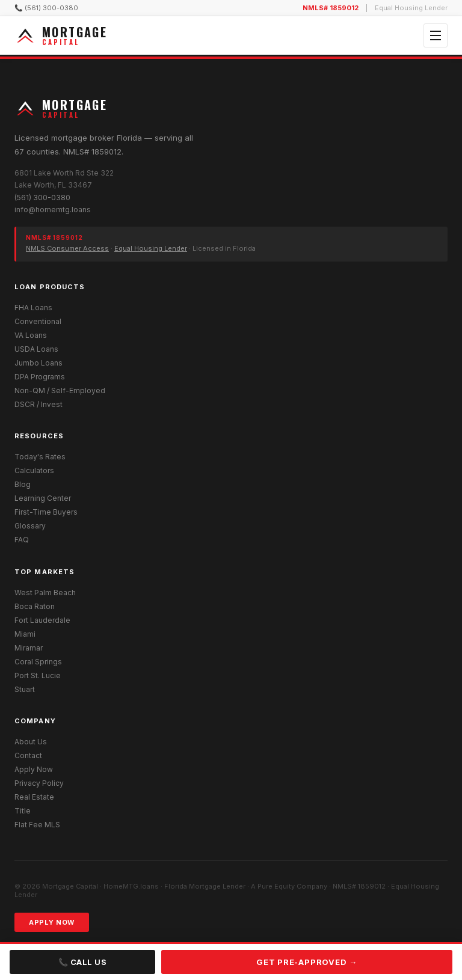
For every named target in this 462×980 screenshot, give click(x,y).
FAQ (22, 540)
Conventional (38, 321)
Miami (25, 634)
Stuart (25, 689)
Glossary (30, 526)
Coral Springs (38, 662)
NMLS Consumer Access (67, 248)
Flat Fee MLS (37, 825)
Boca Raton (35, 606)
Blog (23, 484)
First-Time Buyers (46, 512)
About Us (31, 742)
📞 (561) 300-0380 (46, 8)
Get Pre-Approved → (307, 962)
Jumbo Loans (38, 363)
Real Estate (34, 797)
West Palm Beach (45, 593)
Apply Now (34, 769)
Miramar (29, 648)
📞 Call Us (83, 962)
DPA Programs (40, 377)
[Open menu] (436, 35)
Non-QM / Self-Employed (60, 390)
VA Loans (31, 335)
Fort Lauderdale (42, 620)
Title (23, 811)
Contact (28, 755)
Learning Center (43, 498)
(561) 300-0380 (42, 198)
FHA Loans (33, 308)
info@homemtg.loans (53, 210)
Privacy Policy (39, 783)
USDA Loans (36, 349)
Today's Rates (40, 457)
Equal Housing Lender (151, 248)
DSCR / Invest (38, 404)
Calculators (34, 470)
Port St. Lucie (38, 675)
